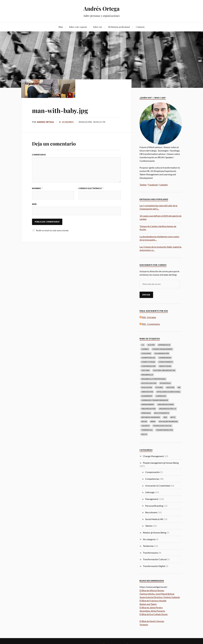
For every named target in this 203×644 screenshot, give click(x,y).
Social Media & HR (154, 519)
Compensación (152, 472)
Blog (61, 27)
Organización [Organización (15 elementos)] (149, 409)
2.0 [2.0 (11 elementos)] (143, 345)
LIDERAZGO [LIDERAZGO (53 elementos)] (161, 396)
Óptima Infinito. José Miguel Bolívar (157, 594)
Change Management (153, 456)
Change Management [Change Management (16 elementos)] (162, 349)
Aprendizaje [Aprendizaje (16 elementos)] (164, 345)
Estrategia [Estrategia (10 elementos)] (165, 383)
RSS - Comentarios (151, 324)
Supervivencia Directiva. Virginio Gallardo (160, 597)
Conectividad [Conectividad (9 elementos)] (148, 362)
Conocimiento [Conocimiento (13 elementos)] (166, 362)
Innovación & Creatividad (158, 486)
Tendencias (148, 546)
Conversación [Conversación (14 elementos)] (149, 366)
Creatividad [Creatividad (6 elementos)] (165, 366)
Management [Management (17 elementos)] (148, 404)
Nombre (37, 188)
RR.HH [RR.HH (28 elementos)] (144, 421)
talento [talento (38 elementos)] (146, 426)
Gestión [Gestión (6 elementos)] (170, 387)
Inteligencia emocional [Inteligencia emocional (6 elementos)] (169, 392)
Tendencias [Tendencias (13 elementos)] (147, 430)
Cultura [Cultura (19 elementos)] (146, 370)
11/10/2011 (68, 122)
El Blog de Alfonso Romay (152, 590)
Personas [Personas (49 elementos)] (146, 413)
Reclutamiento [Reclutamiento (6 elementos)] (162, 413)
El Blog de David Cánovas (152, 621)
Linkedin (164, 185)
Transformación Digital (154, 566)
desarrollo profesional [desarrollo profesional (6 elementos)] (154, 379)
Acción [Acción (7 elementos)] (151, 345)
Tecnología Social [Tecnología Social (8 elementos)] (162, 426)
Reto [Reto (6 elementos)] (173, 417)
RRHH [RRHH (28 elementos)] (153, 421)
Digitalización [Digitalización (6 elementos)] (149, 383)
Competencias (152, 479)
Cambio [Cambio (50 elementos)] (145, 349)
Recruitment (151, 512)
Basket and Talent (148, 604)
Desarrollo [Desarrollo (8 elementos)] (147, 375)
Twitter (143, 185)
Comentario (39, 155)
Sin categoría (149, 539)
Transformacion (151, 553)
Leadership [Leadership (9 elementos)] (147, 396)
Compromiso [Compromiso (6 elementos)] (165, 358)
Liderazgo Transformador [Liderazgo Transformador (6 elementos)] (155, 400)
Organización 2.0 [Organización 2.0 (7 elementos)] (168, 409)
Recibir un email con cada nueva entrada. (52, 230)
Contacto (140, 27)
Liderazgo (150, 492)
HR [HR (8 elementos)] (179, 387)
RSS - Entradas (149, 317)
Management (152, 499)
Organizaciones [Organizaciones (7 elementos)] (166, 404)
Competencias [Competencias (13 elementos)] (148, 358)
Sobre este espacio (78, 27)
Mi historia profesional (119, 27)
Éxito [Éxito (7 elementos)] (144, 434)
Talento (149, 526)
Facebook (153, 185)
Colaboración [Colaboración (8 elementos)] (162, 353)
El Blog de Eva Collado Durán (154, 614)
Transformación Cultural (155, 559)
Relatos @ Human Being (155, 532)
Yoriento (144, 624)
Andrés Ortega (101, 9)
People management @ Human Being (161, 463)
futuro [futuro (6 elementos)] (159, 387)
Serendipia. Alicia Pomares (152, 611)
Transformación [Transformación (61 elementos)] (165, 430)
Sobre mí (97, 27)
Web (34, 204)
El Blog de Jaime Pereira (151, 607)
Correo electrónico (91, 188)
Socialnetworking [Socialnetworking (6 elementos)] (168, 421)
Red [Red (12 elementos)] (165, 417)
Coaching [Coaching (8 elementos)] (146, 353)
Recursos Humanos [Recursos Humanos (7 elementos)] (151, 417)
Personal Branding (154, 506)
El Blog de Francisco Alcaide (153, 601)
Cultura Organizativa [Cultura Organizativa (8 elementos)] (164, 370)
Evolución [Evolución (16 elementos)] (147, 387)
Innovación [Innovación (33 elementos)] (147, 392)
